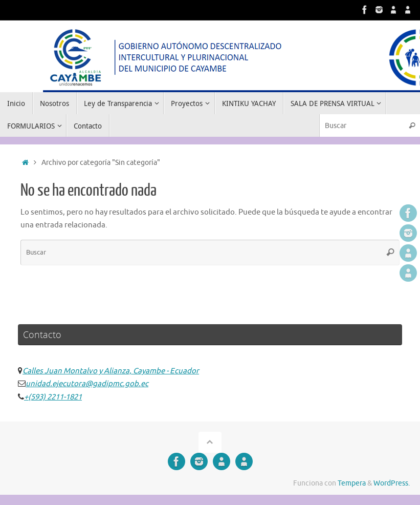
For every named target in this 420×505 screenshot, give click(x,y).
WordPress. (392, 483)
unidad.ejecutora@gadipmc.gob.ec (87, 384)
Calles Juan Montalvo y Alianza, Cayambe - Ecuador (111, 371)
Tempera (352, 483)
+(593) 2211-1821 (53, 397)
